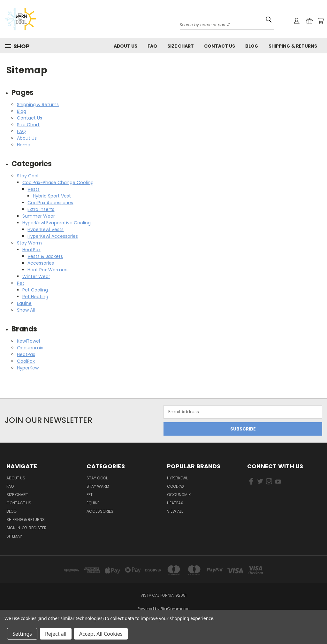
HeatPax (31, 250)
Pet (21, 283)
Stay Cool (28, 176)
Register (38, 528)
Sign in (14, 528)
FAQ (152, 46)
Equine (24, 303)
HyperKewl (28, 368)
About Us (125, 46)
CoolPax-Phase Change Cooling (58, 182)
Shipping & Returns (293, 46)
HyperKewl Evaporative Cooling (57, 223)
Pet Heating (35, 297)
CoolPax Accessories (50, 203)
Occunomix (30, 348)
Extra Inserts (41, 209)
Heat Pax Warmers (48, 270)
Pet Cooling (35, 290)
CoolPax (26, 361)
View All (175, 511)
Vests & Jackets (45, 256)
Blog (252, 46)
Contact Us (220, 46)
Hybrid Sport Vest (52, 196)
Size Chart (181, 46)
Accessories (41, 263)
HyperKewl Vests (46, 229)
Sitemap (14, 536)
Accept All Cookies (101, 634)
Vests (34, 189)
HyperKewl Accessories (53, 236)
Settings (22, 634)
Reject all (56, 634)
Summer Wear (39, 216)
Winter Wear (36, 276)
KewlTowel (28, 341)
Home (24, 145)
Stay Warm (29, 243)
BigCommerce (175, 609)
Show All (26, 310)
